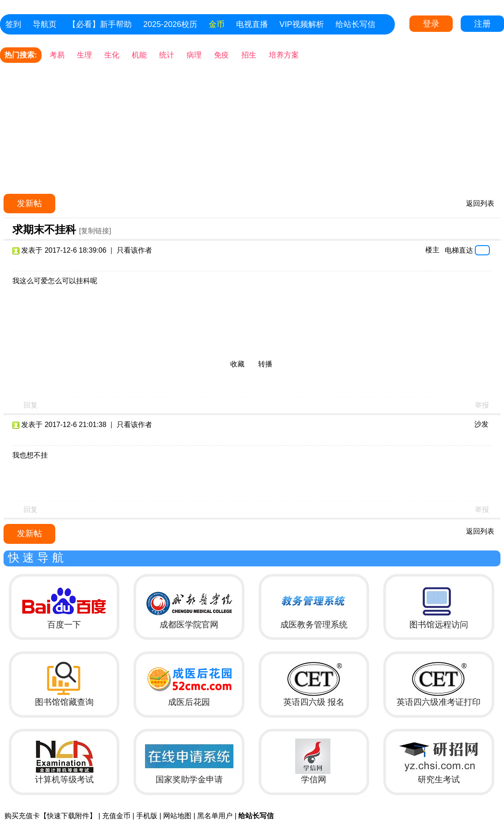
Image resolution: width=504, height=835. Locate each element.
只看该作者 (134, 250)
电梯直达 (459, 250)
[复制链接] (95, 231)
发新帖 (29, 203)
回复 (31, 405)
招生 (249, 55)
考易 (57, 55)
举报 (482, 405)
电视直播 (252, 24)
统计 (167, 55)
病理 (194, 55)
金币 (217, 24)
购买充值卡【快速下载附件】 (50, 816)
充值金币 (116, 816)
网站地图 (177, 816)
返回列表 (480, 203)
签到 (13, 24)
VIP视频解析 (302, 24)
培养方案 (284, 55)
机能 (139, 55)
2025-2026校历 (170, 24)
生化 (112, 55)
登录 (431, 24)
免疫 (221, 55)
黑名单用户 (215, 816)
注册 (482, 24)
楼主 (432, 250)
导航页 (45, 24)
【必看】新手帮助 (100, 24)
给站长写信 (355, 24)
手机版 (147, 816)
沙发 (481, 424)
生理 (84, 55)
